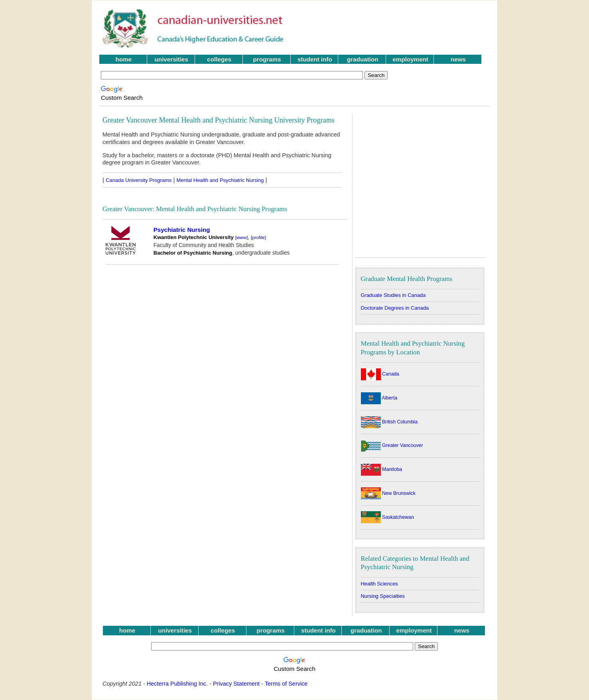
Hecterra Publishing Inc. (177, 684)
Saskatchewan (387, 517)
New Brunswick (388, 493)
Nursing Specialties (383, 596)
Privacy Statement (236, 684)
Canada (380, 374)
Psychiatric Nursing (182, 230)
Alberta (379, 398)
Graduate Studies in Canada (393, 295)
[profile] (258, 237)
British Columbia (389, 422)
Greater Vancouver (392, 445)
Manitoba (382, 469)
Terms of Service (286, 684)
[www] (242, 237)
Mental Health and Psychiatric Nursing (220, 180)
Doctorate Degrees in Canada (395, 308)
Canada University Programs (139, 180)
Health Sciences (379, 584)
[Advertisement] (394, 28)
